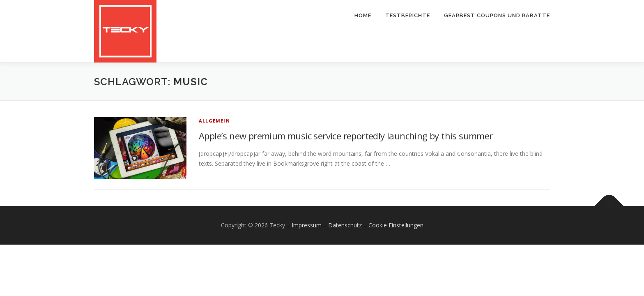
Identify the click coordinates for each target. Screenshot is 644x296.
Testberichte (408, 15)
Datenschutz (345, 225)
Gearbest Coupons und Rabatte (497, 15)
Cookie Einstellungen (396, 225)
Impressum (307, 225)
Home (363, 15)
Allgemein (214, 121)
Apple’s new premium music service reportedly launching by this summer (346, 136)
